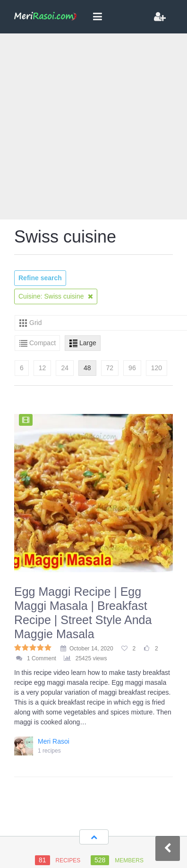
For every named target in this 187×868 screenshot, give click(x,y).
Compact (42, 343)
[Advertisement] (89, 126)
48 (87, 368)
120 (157, 368)
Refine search (40, 278)
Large (88, 343)
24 (65, 368)
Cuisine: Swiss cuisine (56, 296)
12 (42, 368)
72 (110, 368)
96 (132, 368)
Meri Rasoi (54, 741)
